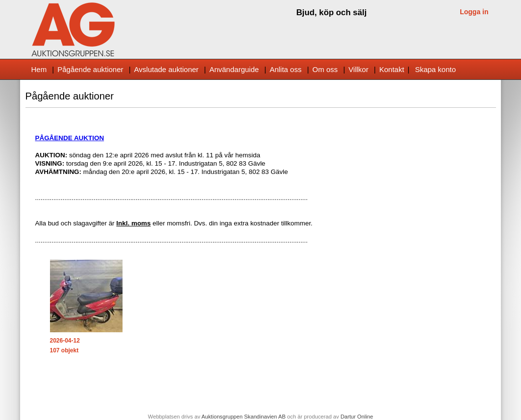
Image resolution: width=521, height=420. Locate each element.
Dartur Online (357, 417)
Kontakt (392, 69)
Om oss (325, 69)
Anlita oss (285, 69)
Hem (39, 69)
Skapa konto (435, 69)
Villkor (359, 69)
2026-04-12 (65, 341)
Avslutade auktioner (166, 69)
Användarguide (234, 69)
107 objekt (64, 350)
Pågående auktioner (90, 69)
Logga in (474, 12)
